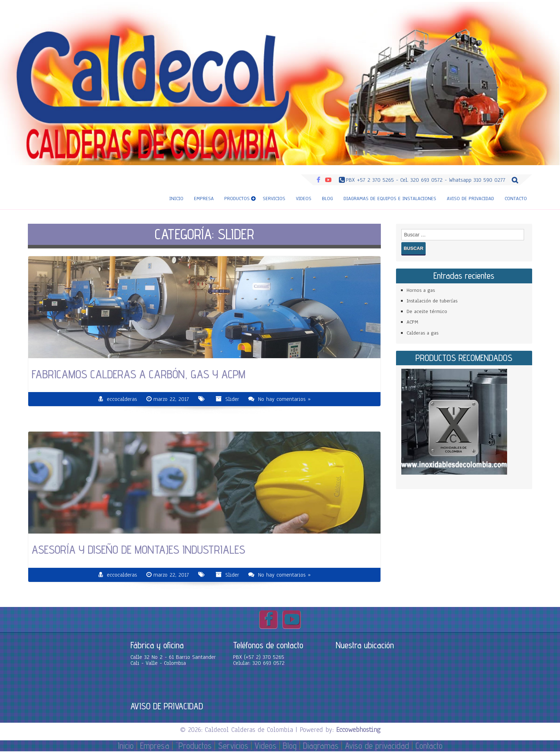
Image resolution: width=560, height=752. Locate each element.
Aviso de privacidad (470, 198)
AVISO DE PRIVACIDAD (167, 706)
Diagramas (321, 746)
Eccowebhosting (358, 730)
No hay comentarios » (284, 399)
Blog (327, 198)
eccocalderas (122, 399)
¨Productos (194, 746)
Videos (304, 198)
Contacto (516, 198)
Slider (232, 399)
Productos (237, 198)
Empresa (204, 198)
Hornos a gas (421, 290)
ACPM (412, 322)
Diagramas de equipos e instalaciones (390, 198)
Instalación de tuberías (432, 301)
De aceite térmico (427, 311)
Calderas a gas (422, 333)
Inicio (176, 198)
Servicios (274, 198)
